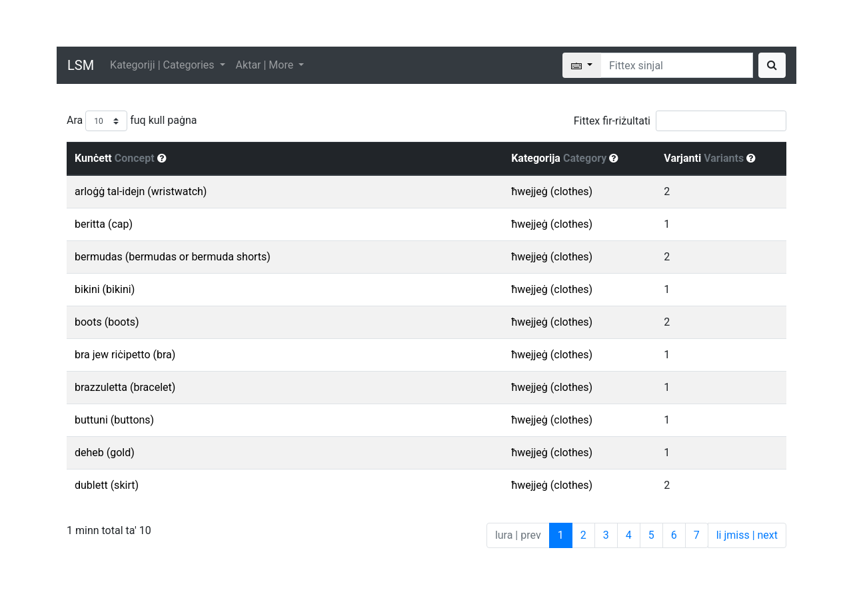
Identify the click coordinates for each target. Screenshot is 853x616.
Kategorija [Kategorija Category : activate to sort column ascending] (565, 158)
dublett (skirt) (107, 485)
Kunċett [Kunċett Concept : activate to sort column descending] (121, 158)
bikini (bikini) (105, 289)
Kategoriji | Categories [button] (163, 65)
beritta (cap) (104, 224)
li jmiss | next (747, 535)
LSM (81, 65)
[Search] (677, 65)
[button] (162, 158)
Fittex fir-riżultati (680, 121)
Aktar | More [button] (266, 65)
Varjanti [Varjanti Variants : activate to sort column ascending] (710, 158)
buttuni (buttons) (114, 420)
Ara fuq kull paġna (132, 121)
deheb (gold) (105, 453)
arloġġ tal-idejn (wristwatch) (141, 191)
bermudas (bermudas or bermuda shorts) (173, 257)
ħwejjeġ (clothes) (552, 191)
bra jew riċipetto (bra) (125, 355)
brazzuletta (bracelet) (125, 387)
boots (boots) (107, 322)
